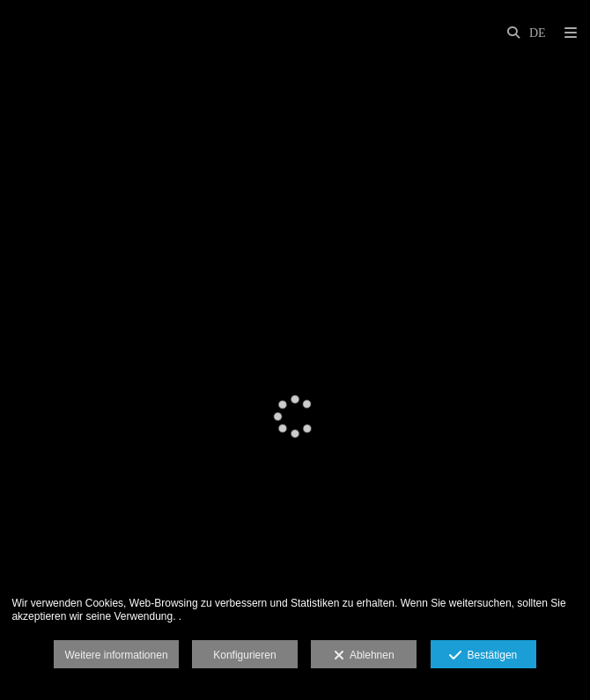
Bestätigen (483, 656)
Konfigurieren (244, 655)
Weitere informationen (116, 655)
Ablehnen (364, 656)
